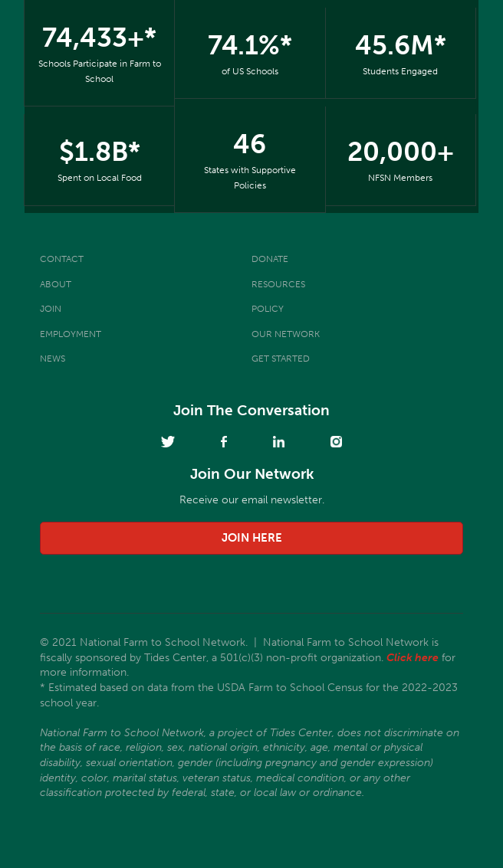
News (53, 359)
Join (51, 309)
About (56, 284)
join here (252, 538)
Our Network (286, 334)
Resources (278, 284)
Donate (270, 259)
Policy (268, 309)
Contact (62, 259)
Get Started (281, 359)
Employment (71, 334)
